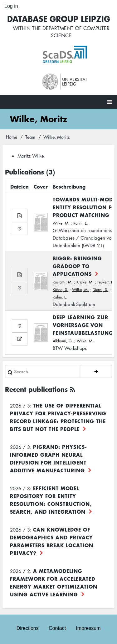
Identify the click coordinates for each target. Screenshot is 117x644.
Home (12, 137)
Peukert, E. (106, 282)
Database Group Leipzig (59, 19)
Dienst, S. (100, 290)
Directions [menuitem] (28, 628)
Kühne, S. (61, 290)
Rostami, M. (63, 282)
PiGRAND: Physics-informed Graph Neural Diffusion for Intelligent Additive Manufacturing (49, 458)
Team (30, 137)
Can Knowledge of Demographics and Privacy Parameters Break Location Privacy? (52, 541)
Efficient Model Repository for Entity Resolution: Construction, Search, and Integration (51, 500)
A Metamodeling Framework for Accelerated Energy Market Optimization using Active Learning (54, 582)
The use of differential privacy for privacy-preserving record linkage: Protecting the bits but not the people (58, 417)
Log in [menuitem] (11, 6)
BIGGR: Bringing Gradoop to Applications (77, 266)
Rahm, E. (81, 223)
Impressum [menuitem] (88, 628)
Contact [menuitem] (57, 628)
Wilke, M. (61, 223)
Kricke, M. (85, 282)
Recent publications (36, 389)
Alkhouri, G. (63, 341)
